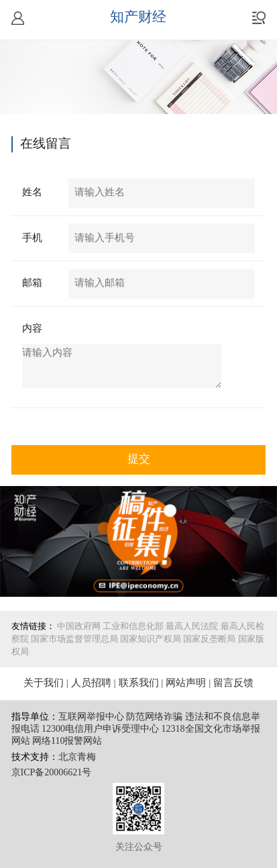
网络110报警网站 (67, 741)
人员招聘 (91, 683)
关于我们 (44, 683)
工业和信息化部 (133, 626)
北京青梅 (77, 758)
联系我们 (139, 683)
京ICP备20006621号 (52, 773)
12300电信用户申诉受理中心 (100, 729)
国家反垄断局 (209, 639)
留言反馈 (233, 683)
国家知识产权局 (151, 639)
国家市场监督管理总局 (74, 639)
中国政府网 (79, 626)
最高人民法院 (192, 626)
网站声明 (186, 683)
